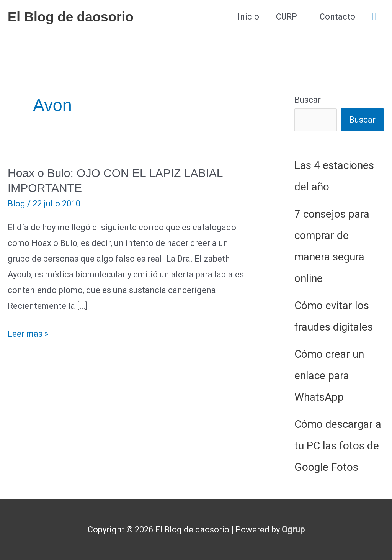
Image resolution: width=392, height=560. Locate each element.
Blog (16, 204)
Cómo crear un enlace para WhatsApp (329, 376)
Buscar (308, 100)
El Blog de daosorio (71, 17)
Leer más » (28, 334)
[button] (374, 17)
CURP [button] (287, 17)
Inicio (248, 17)
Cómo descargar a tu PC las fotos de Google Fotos (338, 446)
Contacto (337, 17)
